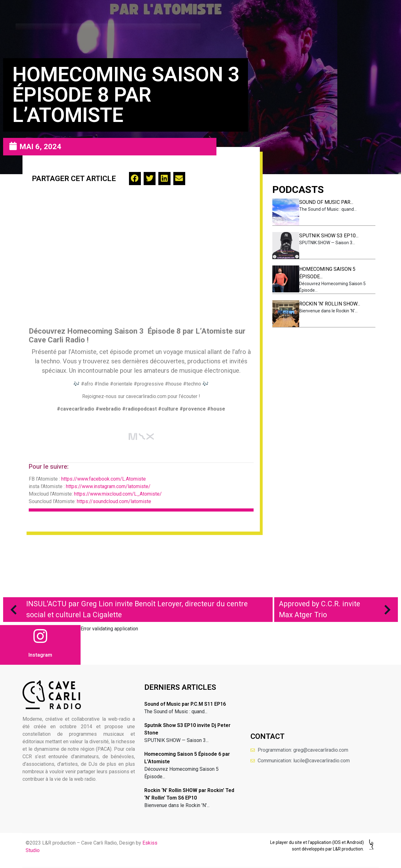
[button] (135, 179)
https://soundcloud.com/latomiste (114, 501)
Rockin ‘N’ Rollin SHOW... (330, 304)
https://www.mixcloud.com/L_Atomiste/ (118, 494)
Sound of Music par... (326, 202)
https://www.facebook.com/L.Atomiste (104, 479)
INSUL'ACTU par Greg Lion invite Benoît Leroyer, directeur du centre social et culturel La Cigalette (126, 609)
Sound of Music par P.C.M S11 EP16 (185, 704)
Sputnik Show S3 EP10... (329, 236)
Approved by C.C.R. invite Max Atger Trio (338, 609)
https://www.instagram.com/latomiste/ (108, 486)
